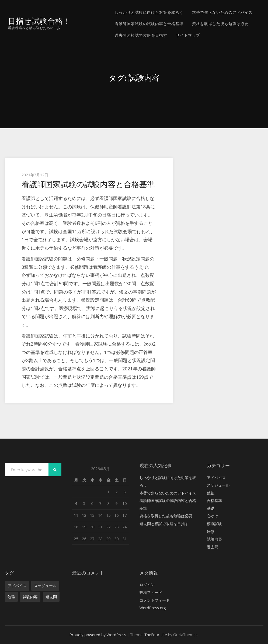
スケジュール (218, 485)
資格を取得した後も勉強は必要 (220, 24)
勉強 (211, 493)
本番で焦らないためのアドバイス (222, 12)
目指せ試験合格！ (41, 21)
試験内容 (214, 539)
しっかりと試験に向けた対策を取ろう (149, 12)
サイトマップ (188, 35)
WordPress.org (153, 608)
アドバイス (216, 478)
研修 (211, 531)
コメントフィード (155, 600)
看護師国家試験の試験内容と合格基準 (149, 24)
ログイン (147, 585)
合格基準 (214, 500)
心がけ (213, 516)
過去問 (213, 547)
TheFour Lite (156, 635)
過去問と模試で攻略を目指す (141, 35)
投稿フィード (151, 592)
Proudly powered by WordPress (98, 635)
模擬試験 (214, 524)
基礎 (211, 508)
